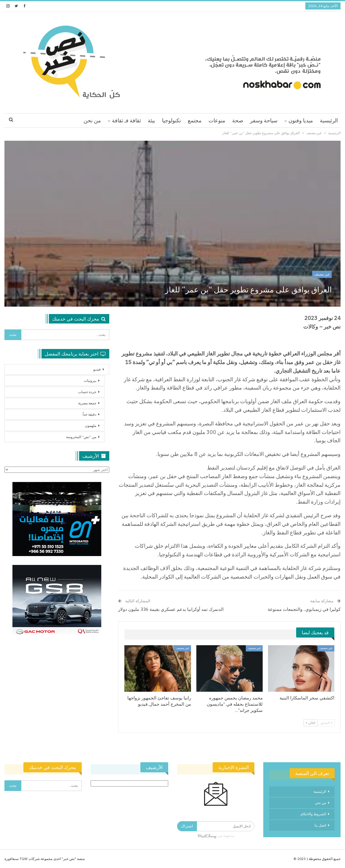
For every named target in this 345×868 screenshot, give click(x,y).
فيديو (97, 369)
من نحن (92, 120)
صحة (238, 120)
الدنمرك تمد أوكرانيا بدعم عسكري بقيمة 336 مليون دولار (171, 609)
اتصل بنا (320, 825)
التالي (310, 723)
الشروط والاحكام (313, 814)
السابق (326, 723)
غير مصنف (322, 274)
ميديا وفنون (301, 120)
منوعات (217, 120)
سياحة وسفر (264, 120)
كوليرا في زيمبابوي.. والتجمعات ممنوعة (304, 609)
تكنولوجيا (171, 120)
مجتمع (195, 120)
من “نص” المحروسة (81, 437)
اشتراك (187, 826)
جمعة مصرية (87, 403)
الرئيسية (329, 120)
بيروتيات (90, 381)
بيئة (151, 120)
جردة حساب (87, 392)
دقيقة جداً (89, 414)
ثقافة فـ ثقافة (126, 120)
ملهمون (91, 426)
